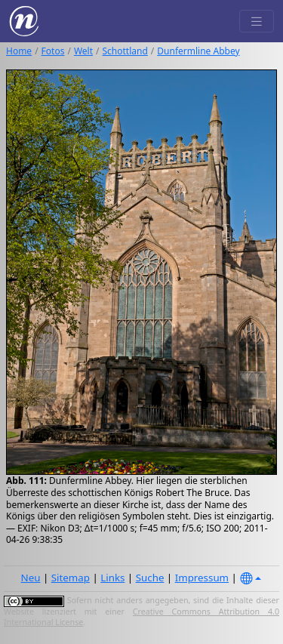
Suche (150, 578)
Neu (31, 578)
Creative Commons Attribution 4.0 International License (141, 617)
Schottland (125, 51)
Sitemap (71, 578)
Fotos (53, 51)
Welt (83, 51)
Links (112, 578)
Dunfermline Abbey (198, 51)
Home (19, 51)
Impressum (202, 578)
